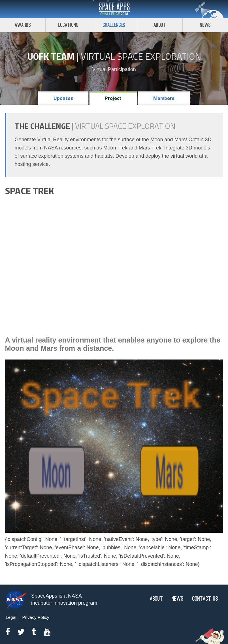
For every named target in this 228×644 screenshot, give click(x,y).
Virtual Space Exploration (141, 56)
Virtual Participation (114, 69)
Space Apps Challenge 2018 (114, 9)
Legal (11, 617)
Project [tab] (113, 98)
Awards (23, 25)
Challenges (114, 25)
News (178, 599)
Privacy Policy (36, 617)
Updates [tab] (63, 98)
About (160, 25)
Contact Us (205, 599)
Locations (68, 25)
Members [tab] (164, 98)
